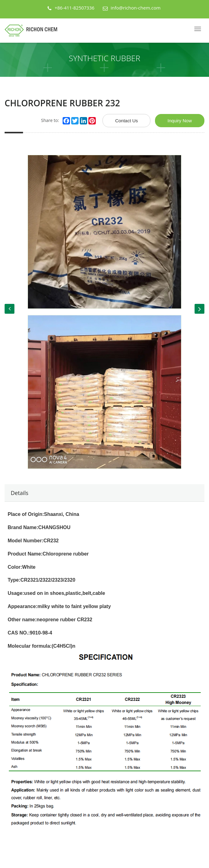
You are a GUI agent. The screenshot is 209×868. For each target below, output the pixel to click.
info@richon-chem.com (136, 8)
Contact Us (126, 121)
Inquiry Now (180, 121)
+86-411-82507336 (75, 8)
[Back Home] (33, 31)
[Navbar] (198, 29)
